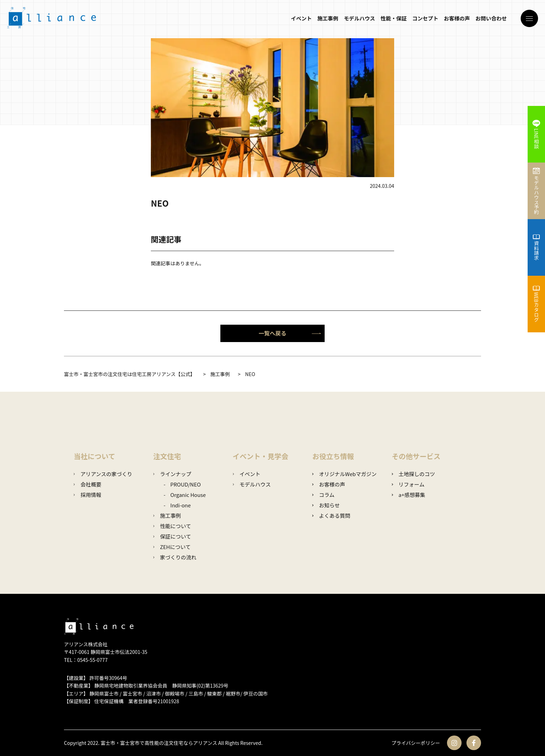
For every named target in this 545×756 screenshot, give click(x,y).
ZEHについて (172, 547)
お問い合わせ (491, 18)
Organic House (188, 495)
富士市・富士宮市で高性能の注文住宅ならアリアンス (159, 743)
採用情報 (87, 495)
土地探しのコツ (413, 474)
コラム (323, 495)
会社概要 (87, 484)
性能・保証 (394, 18)
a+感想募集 (408, 495)
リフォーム (408, 484)
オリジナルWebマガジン (344, 474)
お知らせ (326, 505)
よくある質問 (331, 516)
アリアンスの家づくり (103, 474)
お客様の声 (457, 18)
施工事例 (328, 18)
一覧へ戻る (290, 333)
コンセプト (425, 18)
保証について (172, 536)
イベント (301, 18)
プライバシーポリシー (416, 743)
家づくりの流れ (175, 557)
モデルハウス (359, 18)
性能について (172, 526)
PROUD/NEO (186, 484)
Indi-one (181, 505)
